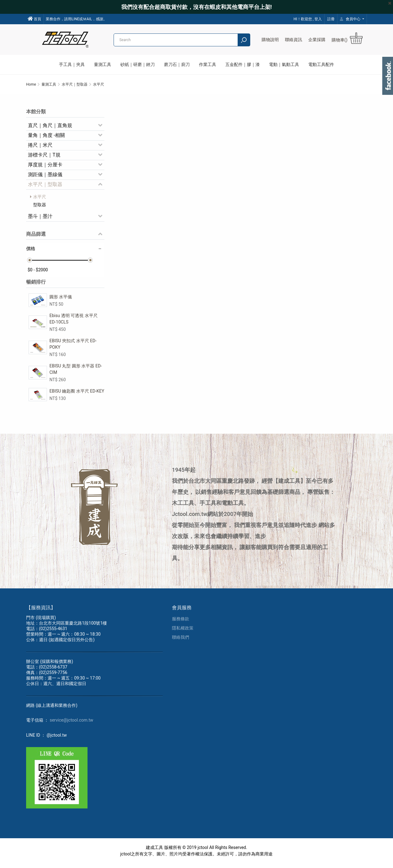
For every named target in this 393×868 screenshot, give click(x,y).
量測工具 (103, 64)
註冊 (331, 19)
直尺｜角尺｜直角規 (50, 129)
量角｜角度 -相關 (46, 139)
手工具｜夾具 (72, 64)
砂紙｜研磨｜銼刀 (138, 64)
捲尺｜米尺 (40, 148)
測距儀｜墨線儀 (45, 178)
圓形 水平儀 (61, 300)
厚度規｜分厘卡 (45, 168)
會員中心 (351, 19)
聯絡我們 (181, 642)
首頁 (34, 19)
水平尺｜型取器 (45, 188)
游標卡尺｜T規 (44, 158)
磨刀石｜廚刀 (177, 64)
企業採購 (317, 40)
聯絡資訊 (294, 40)
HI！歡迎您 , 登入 (308, 19)
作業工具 (208, 64)
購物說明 (270, 40)
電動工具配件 (321, 64)
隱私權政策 (183, 633)
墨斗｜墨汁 (40, 220)
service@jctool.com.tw (72, 725)
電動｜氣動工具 (284, 64)
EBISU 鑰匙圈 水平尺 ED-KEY (77, 394)
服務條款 (181, 623)
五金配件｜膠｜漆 (243, 64)
